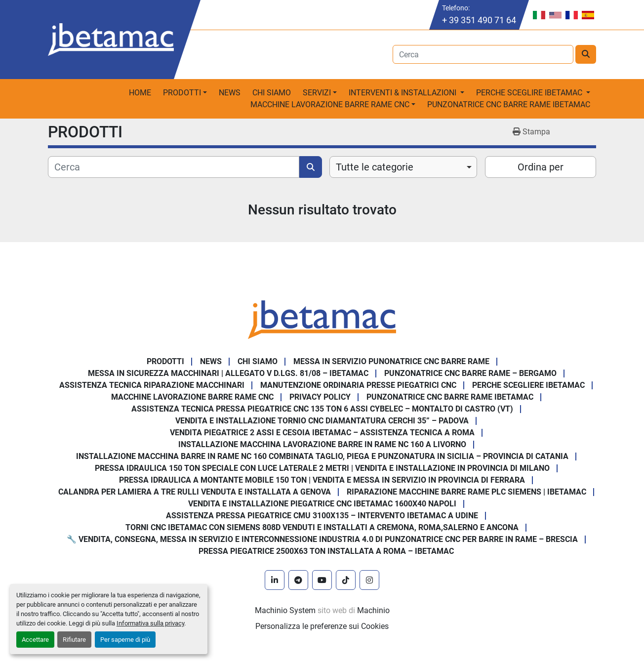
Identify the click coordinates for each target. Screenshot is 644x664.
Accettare (35, 640)
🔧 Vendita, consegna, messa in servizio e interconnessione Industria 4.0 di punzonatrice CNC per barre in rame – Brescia (322, 539)
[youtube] (322, 580)
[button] (185, 93)
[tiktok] (346, 580)
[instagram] (369, 580)
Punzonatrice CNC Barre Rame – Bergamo (470, 373)
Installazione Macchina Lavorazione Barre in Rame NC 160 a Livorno (322, 444)
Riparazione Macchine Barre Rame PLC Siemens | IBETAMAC (466, 492)
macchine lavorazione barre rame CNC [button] (330, 104)
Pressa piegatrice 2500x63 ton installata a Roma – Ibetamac (326, 551)
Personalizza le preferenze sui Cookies (322, 626)
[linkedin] (275, 580)
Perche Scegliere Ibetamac (528, 385)
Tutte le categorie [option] (375, 167)
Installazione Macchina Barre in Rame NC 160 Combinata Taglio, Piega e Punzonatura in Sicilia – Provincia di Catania (322, 456)
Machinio (373, 610)
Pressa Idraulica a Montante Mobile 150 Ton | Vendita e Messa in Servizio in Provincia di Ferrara (322, 480)
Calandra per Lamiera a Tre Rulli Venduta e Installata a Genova (195, 492)
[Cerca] (174, 167)
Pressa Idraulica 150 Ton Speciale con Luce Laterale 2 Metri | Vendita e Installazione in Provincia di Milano (322, 468)
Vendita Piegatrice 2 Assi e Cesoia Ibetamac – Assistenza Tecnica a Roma (322, 433)
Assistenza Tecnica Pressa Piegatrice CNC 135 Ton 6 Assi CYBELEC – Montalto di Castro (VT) (322, 409)
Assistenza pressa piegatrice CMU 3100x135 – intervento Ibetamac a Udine (322, 516)
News (230, 93)
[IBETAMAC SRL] (322, 319)
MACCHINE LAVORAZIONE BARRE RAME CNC (192, 397)
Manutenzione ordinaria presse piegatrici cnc (358, 385)
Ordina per (541, 167)
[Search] (483, 54)
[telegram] (298, 580)
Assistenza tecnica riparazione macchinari (152, 385)
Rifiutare (74, 640)
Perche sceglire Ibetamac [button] (530, 93)
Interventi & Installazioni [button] (403, 93)
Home (140, 93)
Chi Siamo (272, 93)
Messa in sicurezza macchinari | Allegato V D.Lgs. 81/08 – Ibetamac (228, 373)
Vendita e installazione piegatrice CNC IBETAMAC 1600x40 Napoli (322, 504)
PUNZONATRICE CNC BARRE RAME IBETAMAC (509, 104)
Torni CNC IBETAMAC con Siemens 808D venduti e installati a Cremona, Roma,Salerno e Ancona (322, 527)
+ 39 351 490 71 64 (479, 20)
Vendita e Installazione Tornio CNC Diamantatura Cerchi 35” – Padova (322, 421)
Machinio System (285, 610)
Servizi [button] (317, 93)
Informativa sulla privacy (150, 623)
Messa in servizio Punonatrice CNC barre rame (391, 361)
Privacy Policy (320, 397)
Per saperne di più (125, 640)
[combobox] (403, 167)
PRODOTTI (182, 93)
